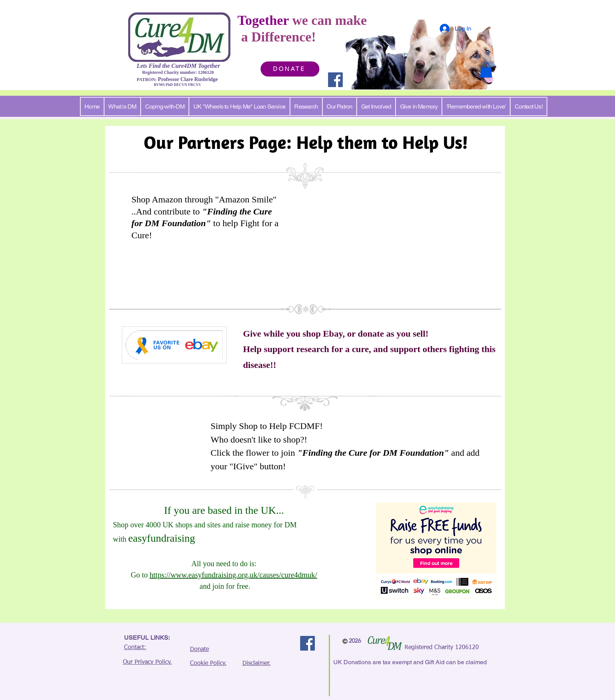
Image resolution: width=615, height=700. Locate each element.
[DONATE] (290, 69)
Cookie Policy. (208, 663)
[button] (486, 70)
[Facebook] (335, 80)
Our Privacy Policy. (147, 662)
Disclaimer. (257, 663)
